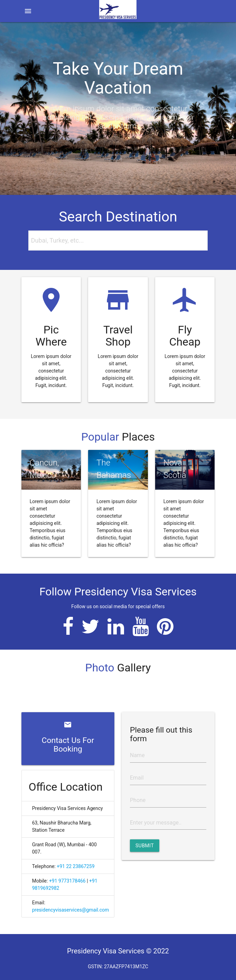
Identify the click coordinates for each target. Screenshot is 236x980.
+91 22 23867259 (75, 866)
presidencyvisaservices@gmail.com (71, 910)
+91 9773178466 (67, 881)
